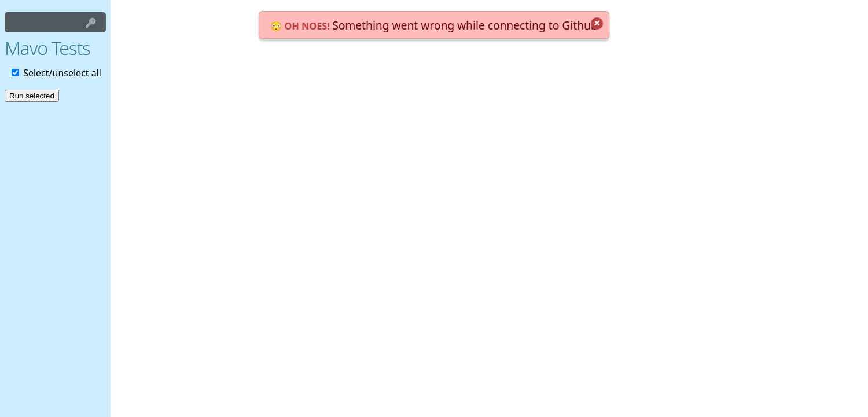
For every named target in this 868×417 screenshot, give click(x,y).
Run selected (32, 96)
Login (91, 22)
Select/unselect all (56, 73)
